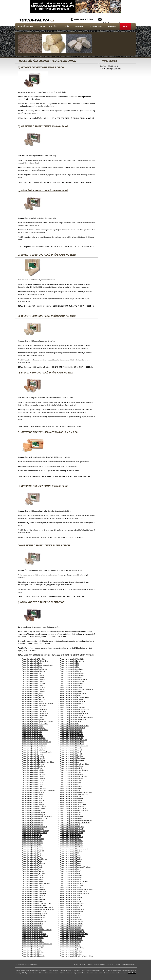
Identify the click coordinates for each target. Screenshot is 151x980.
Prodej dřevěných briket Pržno (70, 855)
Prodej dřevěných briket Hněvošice (72, 734)
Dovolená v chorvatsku (95, 973)
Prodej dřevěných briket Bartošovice (72, 661)
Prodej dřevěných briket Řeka (70, 873)
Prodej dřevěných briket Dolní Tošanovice (74, 714)
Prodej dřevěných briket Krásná (32, 782)
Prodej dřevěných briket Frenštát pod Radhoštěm (76, 718)
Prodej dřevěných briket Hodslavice (72, 736)
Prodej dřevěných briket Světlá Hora (34, 906)
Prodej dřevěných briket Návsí (70, 825)
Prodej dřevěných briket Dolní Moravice (35, 714)
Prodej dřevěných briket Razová (71, 863)
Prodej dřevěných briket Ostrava (33, 843)
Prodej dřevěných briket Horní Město (72, 744)
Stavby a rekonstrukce (30, 973)
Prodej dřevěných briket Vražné (70, 942)
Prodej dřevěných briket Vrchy (70, 944)
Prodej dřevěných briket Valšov (32, 932)
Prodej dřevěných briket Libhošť (32, 796)
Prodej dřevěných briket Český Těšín (34, 699)
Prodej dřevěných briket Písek (32, 853)
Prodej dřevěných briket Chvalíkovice (72, 758)
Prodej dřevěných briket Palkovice (71, 845)
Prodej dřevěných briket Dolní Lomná (34, 669)
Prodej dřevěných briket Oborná (71, 835)
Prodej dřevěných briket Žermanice (33, 956)
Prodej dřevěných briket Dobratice (33, 708)
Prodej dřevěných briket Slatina (70, 879)
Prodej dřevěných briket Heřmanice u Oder (74, 726)
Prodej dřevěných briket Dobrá (70, 706)
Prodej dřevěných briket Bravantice (33, 683)
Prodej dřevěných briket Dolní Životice (34, 716)
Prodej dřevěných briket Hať (69, 724)
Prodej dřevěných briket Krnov (32, 786)
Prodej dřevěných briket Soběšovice (72, 885)
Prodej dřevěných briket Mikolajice (33, 815)
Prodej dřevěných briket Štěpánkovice (34, 914)
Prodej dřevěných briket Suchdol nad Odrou (36, 903)
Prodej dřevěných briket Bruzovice (33, 687)
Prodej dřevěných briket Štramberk (33, 916)
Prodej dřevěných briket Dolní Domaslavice (74, 710)
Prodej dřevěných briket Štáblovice (72, 912)
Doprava (79, 26)
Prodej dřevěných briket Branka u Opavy (73, 679)
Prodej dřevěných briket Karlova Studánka (74, 770)
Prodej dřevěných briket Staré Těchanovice (74, 893)
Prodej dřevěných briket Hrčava (32, 754)
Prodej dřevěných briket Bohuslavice (72, 675)
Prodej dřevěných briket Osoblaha (71, 841)
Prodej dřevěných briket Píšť (69, 853)
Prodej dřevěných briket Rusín (32, 869)
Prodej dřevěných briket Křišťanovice (34, 788)
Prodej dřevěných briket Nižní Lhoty (72, 827)
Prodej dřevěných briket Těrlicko (71, 916)
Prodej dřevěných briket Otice (32, 845)
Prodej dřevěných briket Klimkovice (72, 774)
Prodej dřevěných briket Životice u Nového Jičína (76, 956)
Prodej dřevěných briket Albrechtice (34, 659)
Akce (125, 26)
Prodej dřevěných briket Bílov (70, 667)
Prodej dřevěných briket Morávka (33, 821)
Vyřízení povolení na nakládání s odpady (73, 971)
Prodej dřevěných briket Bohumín (33, 675)
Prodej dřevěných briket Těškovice (33, 918)
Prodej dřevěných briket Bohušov (33, 677)
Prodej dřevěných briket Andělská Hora (35, 661)
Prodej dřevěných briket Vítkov (32, 940)
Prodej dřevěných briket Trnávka (71, 920)
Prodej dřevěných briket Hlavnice (71, 730)
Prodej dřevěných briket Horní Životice (35, 748)
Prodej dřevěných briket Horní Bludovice (73, 740)
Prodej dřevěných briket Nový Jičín (72, 833)
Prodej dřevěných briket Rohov (32, 865)
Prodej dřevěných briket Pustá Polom (34, 859)
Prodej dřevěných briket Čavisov (71, 695)
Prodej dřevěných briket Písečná (71, 851)
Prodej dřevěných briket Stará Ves (33, 889)
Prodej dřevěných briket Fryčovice (33, 720)
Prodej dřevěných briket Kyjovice (33, 792)
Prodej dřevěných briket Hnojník (32, 736)
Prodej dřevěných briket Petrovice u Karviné (75, 849)
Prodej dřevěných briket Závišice (33, 952)
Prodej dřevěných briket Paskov (32, 847)
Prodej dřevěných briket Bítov (32, 673)
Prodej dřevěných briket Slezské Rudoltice (36, 883)
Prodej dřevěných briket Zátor (32, 950)
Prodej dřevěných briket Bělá (70, 663)
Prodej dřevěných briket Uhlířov (32, 928)
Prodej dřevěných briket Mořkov (32, 823)
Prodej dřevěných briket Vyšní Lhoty (72, 948)
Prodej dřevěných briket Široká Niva (34, 912)
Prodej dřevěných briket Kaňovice (33, 770)
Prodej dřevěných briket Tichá (70, 918)
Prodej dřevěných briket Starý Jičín (33, 895)
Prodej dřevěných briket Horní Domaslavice (36, 742)
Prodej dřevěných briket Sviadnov (71, 906)
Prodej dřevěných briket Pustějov (71, 859)
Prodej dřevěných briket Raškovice (33, 863)
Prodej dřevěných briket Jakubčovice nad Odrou (38, 762)
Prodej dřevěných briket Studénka (33, 901)
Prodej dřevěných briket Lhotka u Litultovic (74, 794)
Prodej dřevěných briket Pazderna (71, 847)
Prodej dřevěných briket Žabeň (32, 954)
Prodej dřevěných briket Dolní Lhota (34, 712)
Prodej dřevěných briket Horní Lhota (72, 742)
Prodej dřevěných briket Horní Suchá (34, 746)
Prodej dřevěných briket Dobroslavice (72, 708)
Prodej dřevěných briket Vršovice (33, 946)
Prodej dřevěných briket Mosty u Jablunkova (75, 823)
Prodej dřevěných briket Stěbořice (33, 897)
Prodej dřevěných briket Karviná (71, 772)
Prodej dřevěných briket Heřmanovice (72, 728)
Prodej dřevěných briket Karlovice (33, 772)
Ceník (66, 26)
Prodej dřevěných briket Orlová (32, 841)
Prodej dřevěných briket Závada (71, 950)
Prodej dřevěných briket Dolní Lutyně (72, 712)
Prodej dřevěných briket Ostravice (71, 843)
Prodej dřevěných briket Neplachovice (34, 827)
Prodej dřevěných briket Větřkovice (33, 671)
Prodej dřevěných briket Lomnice (33, 800)
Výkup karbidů (53, 971)
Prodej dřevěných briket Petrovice (33, 849)
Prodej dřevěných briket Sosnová (33, 887)
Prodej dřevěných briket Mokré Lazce (34, 819)
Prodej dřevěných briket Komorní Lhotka (73, 776)
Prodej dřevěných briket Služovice (71, 883)
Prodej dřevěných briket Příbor (32, 857)
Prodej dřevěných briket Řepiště (32, 875)
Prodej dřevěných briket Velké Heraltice (35, 936)
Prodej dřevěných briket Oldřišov (33, 839)
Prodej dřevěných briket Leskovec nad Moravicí (76, 792)
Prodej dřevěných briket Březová (71, 687)
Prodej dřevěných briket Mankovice (34, 809)
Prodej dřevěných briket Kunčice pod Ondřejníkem (39, 790)
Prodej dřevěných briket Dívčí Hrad (72, 703)
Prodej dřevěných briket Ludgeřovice (72, 802)
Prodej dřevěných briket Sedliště (71, 875)
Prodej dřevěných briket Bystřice (33, 693)
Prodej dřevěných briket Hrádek (70, 752)
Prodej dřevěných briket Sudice (70, 901)
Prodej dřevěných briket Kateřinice (33, 774)
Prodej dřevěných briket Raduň (70, 861)
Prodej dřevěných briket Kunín (70, 790)
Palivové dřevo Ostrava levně (48, 973)
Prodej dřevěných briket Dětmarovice (72, 701)
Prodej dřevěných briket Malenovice (72, 807)
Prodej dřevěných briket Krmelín (71, 784)
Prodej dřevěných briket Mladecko (71, 817)
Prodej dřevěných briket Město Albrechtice (74, 811)
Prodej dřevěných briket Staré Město (34, 893)
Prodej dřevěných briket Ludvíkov (33, 805)
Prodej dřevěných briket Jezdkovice (34, 766)
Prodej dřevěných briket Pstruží (70, 857)
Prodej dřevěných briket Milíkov (70, 815)
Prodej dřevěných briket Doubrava (71, 716)
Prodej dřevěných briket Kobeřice (33, 776)
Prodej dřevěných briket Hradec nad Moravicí (37, 752)
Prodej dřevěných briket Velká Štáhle (34, 934)
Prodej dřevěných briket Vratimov (33, 942)
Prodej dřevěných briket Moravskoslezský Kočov (76, 821)
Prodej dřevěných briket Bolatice (71, 677)
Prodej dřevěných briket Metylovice (33, 813)
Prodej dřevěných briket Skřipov (32, 879)
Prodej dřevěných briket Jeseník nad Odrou (74, 764)
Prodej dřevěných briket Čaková (32, 695)
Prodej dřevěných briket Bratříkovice (72, 681)
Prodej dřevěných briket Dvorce (32, 718)
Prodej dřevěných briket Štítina (70, 914)
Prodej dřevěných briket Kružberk (71, 786)
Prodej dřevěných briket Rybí (70, 869)
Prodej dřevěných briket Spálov (70, 887)
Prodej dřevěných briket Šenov (70, 908)
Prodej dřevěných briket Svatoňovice (72, 903)
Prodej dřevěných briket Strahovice (33, 899)
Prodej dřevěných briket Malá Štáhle (34, 807)
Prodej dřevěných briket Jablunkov (33, 760)
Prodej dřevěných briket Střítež (70, 899)
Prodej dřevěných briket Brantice (33, 681)
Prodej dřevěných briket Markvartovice (73, 809)
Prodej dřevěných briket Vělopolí (33, 938)
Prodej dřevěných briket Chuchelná (34, 758)
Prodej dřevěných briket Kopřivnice (33, 778)
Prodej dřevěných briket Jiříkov (32, 768)
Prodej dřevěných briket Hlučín (32, 734)
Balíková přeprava (66, 973)
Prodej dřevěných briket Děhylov (33, 701)
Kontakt (112, 26)
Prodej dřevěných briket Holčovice (71, 738)
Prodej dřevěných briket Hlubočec (71, 732)
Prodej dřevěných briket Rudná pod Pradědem (75, 867)
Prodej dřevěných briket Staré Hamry (34, 891)
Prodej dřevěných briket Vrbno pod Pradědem (37, 944)
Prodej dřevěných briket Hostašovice (72, 748)
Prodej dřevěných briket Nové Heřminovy (35, 831)
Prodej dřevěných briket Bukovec (71, 691)
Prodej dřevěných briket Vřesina (71, 946)
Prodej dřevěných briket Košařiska (71, 778)
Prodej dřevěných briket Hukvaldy (71, 754)
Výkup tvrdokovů (42, 971)
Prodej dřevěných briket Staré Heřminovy (74, 891)
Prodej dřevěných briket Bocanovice (72, 673)
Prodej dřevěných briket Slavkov (33, 881)
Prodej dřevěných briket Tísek (32, 920)
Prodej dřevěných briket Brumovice (72, 683)
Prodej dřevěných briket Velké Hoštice (73, 936)
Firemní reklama (110, 973)
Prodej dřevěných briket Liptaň (32, 798)
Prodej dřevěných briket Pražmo (33, 855)
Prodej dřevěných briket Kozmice (71, 780)
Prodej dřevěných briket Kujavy (70, 788)
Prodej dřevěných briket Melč (32, 811)
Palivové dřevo (121, 973)
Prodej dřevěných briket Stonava (71, 897)
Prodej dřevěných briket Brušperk (71, 685)
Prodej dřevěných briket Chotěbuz (71, 756)
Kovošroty (31, 971)
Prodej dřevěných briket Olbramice (71, 837)
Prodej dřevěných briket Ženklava (71, 954)
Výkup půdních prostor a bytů (111, 971)
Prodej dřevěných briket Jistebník (71, 768)
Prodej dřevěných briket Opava (70, 839)
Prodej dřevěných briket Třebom (33, 924)
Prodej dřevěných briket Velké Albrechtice (74, 934)
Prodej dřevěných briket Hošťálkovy (34, 750)
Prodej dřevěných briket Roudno (33, 867)
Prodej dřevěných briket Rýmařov (71, 871)
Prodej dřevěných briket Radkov (32, 861)
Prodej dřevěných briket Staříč (70, 895)
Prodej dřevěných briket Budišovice (34, 691)
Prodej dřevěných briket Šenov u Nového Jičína (38, 910)
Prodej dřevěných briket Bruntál (32, 685)
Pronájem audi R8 (94, 971)
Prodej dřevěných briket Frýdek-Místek (73, 720)
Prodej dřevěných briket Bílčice (32, 667)
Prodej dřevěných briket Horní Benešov (35, 740)
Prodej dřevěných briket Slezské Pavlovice (74, 881)
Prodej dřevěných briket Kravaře (33, 784)
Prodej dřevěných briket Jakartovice (72, 760)
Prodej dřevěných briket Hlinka (32, 732)
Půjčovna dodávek (80, 973)
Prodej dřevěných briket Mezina (70, 813)
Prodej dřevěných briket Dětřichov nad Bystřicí (37, 703)
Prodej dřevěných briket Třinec (32, 926)
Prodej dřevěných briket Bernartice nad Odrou (37, 665)
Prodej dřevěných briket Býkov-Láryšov (73, 693)
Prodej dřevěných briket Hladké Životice (35, 730)
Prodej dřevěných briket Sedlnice (33, 877)
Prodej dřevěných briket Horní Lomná (34, 744)
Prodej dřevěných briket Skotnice (71, 877)
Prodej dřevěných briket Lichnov (71, 796)
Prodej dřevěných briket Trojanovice (34, 922)
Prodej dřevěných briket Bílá (69, 665)
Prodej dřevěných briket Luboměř (71, 800)
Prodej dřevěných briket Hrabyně (71, 750)
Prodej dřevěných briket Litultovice (71, 798)
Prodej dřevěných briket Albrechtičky (72, 659)
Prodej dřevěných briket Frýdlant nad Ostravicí (37, 722)
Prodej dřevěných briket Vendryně (71, 669)
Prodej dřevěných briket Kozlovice (33, 780)
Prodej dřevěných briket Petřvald (33, 851)
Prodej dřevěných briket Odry (32, 837)
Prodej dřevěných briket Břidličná (33, 689)
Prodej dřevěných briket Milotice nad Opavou (37, 817)
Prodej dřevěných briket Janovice (33, 764)
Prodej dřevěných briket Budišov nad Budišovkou (76, 689)
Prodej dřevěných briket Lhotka (32, 794)
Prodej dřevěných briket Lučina (32, 802)
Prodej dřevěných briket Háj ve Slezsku (35, 724)
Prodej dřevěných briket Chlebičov (33, 756)
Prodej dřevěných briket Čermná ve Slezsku (75, 697)
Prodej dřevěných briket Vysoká (32, 948)
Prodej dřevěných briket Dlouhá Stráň (34, 706)
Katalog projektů (21, 971)
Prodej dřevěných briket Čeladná (33, 697)
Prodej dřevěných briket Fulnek (70, 722)
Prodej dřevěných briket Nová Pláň (72, 829)
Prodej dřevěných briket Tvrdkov (71, 926)
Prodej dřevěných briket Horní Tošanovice (74, 746)
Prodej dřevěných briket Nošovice (33, 829)
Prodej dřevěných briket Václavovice (72, 930)
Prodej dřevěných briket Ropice (70, 865)
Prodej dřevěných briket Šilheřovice (72, 910)
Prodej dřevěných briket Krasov (70, 782)
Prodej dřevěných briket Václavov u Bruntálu (37, 930)
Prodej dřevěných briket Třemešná (71, 924)
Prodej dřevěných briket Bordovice (33, 679)
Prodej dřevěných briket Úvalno (70, 928)
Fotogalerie (96, 26)
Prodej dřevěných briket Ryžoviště (33, 873)
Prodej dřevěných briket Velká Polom (72, 932)
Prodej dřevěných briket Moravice (71, 819)
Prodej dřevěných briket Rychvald (33, 871)
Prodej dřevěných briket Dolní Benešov (35, 710)
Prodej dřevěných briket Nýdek (32, 835)
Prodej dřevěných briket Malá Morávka (73, 805)
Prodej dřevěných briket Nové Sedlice (34, 833)
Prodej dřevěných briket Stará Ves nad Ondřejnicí (76, 889)
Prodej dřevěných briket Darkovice (71, 699)
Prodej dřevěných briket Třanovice (71, 922)
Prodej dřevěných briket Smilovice (33, 885)
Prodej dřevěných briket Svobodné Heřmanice (37, 908)
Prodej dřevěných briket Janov (70, 762)
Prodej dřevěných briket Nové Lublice (72, 831)
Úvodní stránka (26, 26)
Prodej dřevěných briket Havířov (33, 726)
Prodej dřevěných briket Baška (32, 663)
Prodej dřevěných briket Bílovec (71, 671)
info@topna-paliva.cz (113, 69)
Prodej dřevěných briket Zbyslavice (72, 952)
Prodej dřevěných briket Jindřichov (71, 766)
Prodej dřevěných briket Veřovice (71, 938)
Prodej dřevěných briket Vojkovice (71, 940)
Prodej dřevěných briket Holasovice (34, 738)
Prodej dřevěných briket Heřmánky (33, 728)
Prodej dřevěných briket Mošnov (33, 825)
